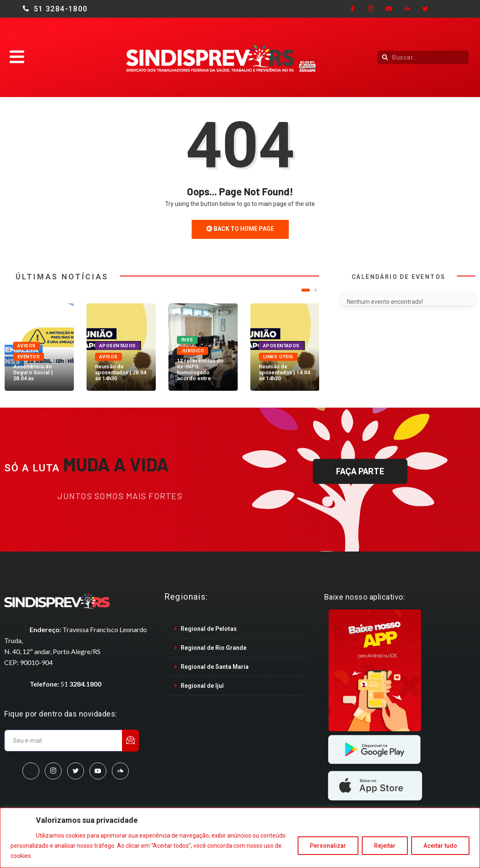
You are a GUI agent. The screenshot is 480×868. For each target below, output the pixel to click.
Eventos (28, 357)
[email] (64, 741)
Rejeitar (385, 846)
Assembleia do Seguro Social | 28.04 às (33, 372)
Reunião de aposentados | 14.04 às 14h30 (284, 372)
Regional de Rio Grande (214, 648)
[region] (240, 838)
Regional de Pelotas (209, 629)
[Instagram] (371, 9)
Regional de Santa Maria (215, 667)
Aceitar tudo (440, 846)
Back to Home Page (240, 229)
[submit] (130, 741)
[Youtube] (389, 9)
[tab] (238, 629)
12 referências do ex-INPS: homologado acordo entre (200, 369)
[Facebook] (353, 9)
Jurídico (193, 351)
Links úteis (278, 357)
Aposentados (118, 346)
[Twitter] (425, 9)
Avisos (27, 346)
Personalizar (328, 846)
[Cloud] (407, 9)
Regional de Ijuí (202, 686)
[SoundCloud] (120, 771)
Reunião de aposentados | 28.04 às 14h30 (121, 372)
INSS (187, 340)
